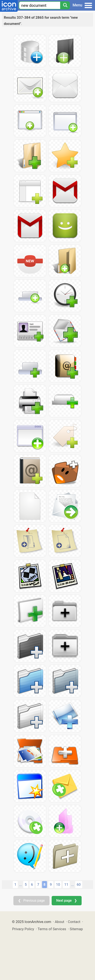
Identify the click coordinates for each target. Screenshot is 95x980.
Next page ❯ (67, 901)
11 (66, 884)
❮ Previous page (31, 901)
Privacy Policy (23, 929)
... (21, 885)
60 (79, 884)
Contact (74, 922)
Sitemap (76, 929)
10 (58, 884)
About (60, 922)
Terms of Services (52, 929)
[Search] (65, 5)
